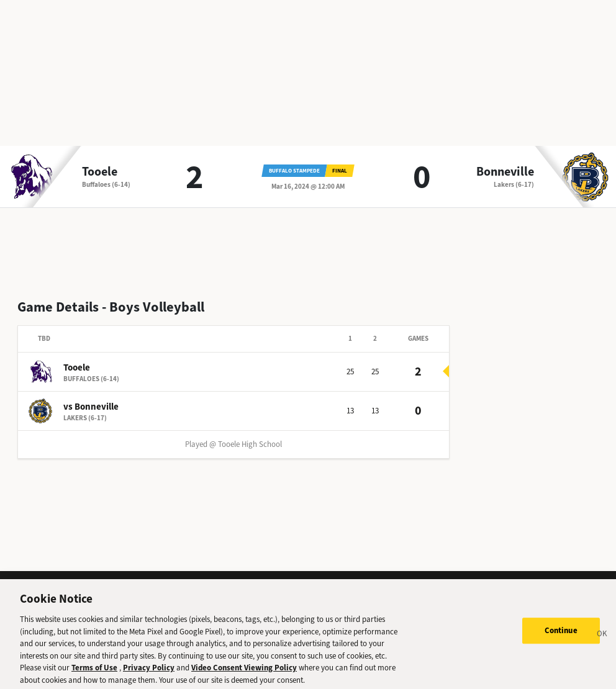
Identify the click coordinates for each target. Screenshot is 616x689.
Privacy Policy (149, 675)
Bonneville (505, 172)
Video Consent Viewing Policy (244, 675)
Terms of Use (94, 675)
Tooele (100, 172)
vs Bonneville (91, 407)
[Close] (602, 642)
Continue (561, 638)
